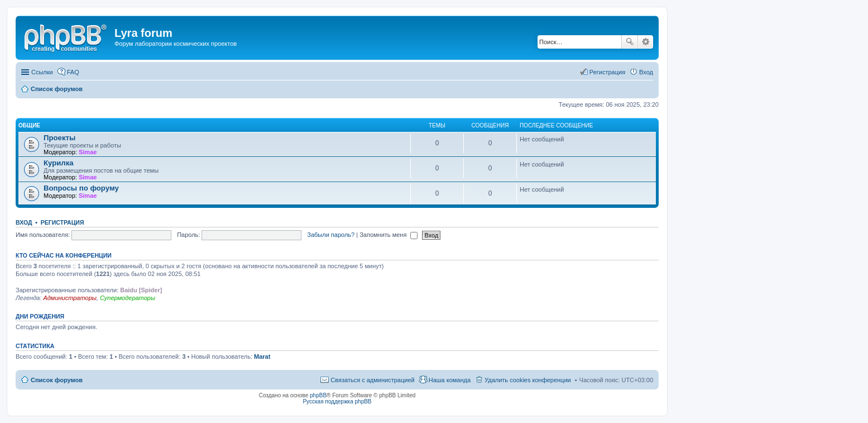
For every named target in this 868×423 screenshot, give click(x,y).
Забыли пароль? (331, 235)
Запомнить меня (389, 235)
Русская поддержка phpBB (337, 401)
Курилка (59, 163)
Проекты (59, 138)
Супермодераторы (128, 298)
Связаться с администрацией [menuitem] (372, 380)
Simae (88, 152)
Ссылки (42, 72)
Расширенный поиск (646, 42)
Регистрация (63, 222)
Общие (29, 125)
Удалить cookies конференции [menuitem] (528, 380)
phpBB (318, 395)
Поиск (630, 42)
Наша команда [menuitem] (450, 380)
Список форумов (57, 380)
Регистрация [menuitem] (607, 72)
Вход (24, 222)
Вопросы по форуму (81, 188)
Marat (262, 357)
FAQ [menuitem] (73, 72)
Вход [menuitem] (646, 72)
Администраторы (69, 298)
